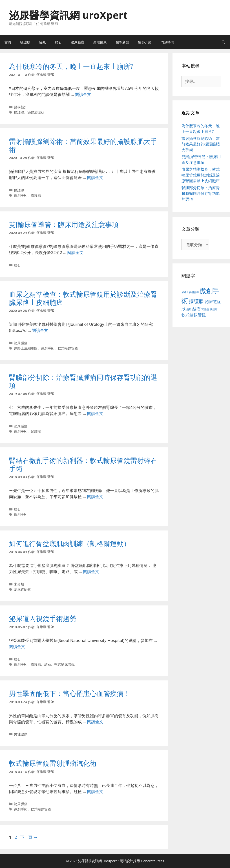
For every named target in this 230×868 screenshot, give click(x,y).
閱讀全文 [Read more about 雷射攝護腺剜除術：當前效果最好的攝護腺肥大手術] (95, 177)
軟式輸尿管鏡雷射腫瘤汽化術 (53, 763)
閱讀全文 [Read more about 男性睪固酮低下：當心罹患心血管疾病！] (95, 722)
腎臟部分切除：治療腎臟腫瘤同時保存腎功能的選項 (83, 381)
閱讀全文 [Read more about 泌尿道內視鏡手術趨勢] (17, 646)
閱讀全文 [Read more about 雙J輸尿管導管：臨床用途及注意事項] (75, 252)
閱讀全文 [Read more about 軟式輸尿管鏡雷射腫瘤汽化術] (95, 791)
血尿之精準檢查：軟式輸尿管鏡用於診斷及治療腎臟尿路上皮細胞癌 (83, 298)
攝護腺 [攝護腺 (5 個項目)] (196, 301)
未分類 (19, 584)
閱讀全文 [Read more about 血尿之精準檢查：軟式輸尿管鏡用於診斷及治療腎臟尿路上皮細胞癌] (40, 330)
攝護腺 (25, 42)
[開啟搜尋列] (223, 42)
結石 (58, 42)
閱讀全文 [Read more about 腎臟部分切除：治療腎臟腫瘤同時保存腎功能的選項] (95, 413)
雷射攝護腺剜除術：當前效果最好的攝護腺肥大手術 (83, 145)
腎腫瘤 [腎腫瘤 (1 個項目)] (205, 309)
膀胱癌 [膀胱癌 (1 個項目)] (214, 309)
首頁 (8, 42)
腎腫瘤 (36, 431)
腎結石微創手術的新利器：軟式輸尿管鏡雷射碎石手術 (83, 464)
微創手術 (21, 195)
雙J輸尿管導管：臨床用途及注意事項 (64, 224)
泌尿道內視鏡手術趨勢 (43, 618)
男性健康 (100, 42)
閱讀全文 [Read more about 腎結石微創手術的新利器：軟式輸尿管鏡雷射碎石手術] (95, 496)
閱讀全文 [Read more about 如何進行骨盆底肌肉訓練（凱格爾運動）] (91, 571)
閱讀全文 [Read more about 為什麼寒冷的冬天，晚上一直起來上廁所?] (83, 94)
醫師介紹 (145, 42)
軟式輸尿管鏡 (68, 348)
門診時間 (167, 42)
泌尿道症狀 (36, 112)
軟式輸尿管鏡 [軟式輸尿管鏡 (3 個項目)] (194, 315)
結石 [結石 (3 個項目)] (197, 309)
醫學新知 (122, 42)
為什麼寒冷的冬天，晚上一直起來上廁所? (71, 66)
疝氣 (43, 42)
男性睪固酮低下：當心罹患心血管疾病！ (70, 693)
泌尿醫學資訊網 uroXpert (68, 15)
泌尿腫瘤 (77, 42)
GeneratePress (152, 861)
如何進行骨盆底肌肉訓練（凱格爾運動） (70, 543)
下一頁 (29, 837)
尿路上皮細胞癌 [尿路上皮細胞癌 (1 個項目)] (190, 292)
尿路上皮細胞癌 (26, 348)
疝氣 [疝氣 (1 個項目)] (189, 309)
